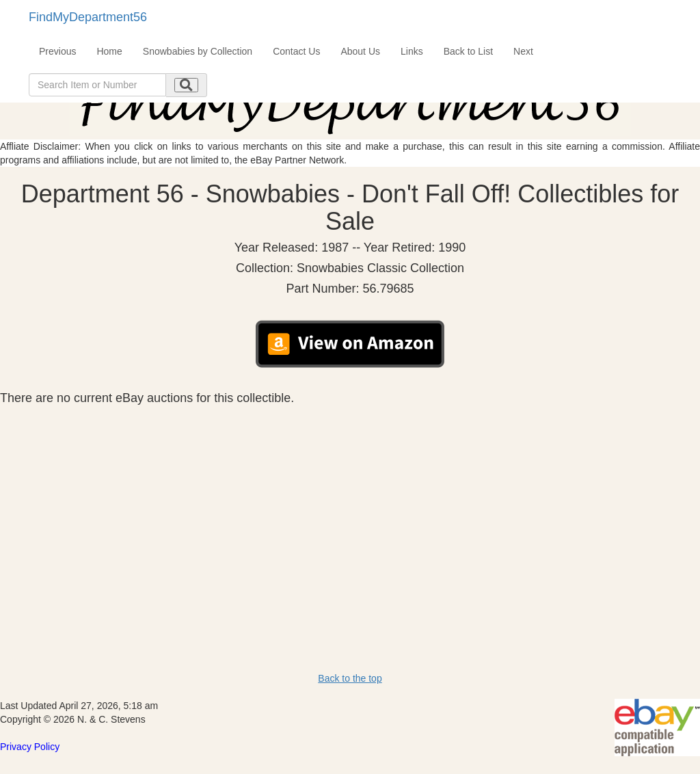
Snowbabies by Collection (198, 51)
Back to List (468, 51)
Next (523, 51)
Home (109, 51)
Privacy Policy (30, 747)
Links (412, 51)
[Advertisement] (350, 507)
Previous (57, 51)
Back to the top (350, 678)
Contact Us (296, 51)
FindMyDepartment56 (88, 17)
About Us (360, 51)
